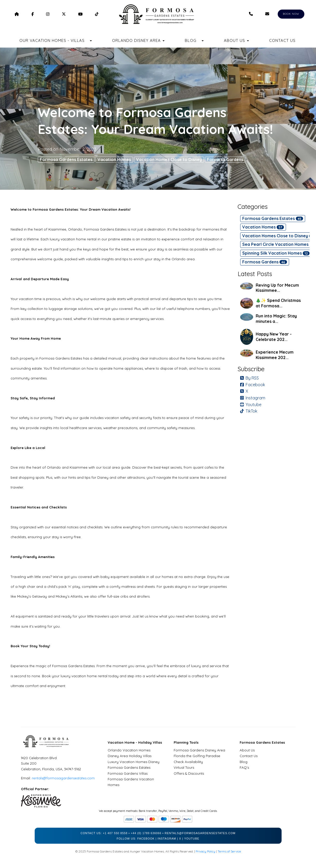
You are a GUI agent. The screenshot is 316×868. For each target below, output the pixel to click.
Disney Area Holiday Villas (130, 756)
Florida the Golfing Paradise (197, 756)
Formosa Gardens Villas (128, 773)
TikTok (249, 411)
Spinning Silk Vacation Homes (276, 253)
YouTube (192, 839)
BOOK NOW (291, 14)
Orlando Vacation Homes (129, 750)
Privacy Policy (205, 851)
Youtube (251, 405)
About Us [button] (236, 40)
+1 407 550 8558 (115, 833)
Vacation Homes (114, 159)
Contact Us (282, 40)
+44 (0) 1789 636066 (146, 833)
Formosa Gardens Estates (66, 159)
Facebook (253, 385)
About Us (247, 750)
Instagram (253, 398)
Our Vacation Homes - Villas (52, 40)
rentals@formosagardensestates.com (63, 778)
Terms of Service (229, 851)
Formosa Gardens (225, 159)
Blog (191, 40)
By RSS (249, 378)
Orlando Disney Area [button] (138, 40)
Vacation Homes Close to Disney (169, 159)
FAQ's (244, 767)
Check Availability (188, 762)
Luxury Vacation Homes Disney (134, 762)
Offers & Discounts (189, 773)
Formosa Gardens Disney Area (199, 750)
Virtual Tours (184, 767)
